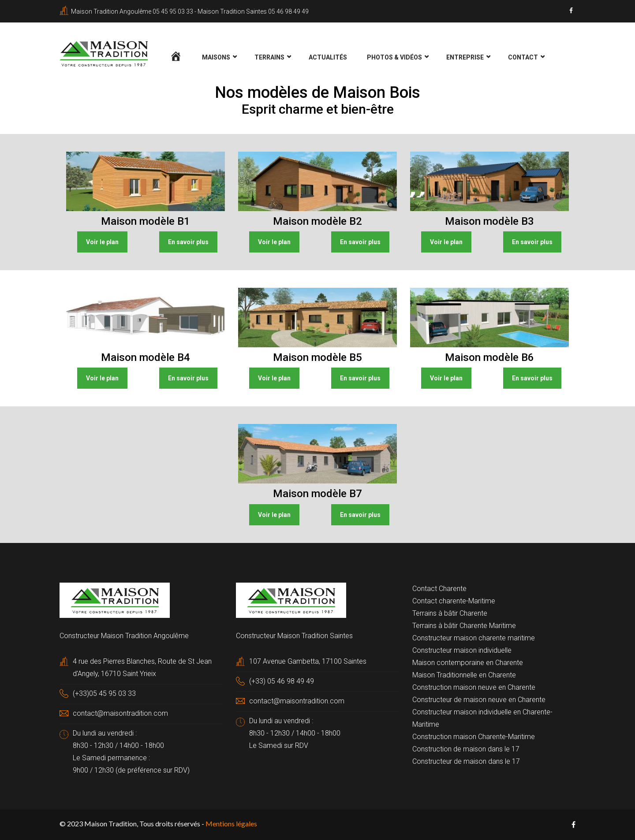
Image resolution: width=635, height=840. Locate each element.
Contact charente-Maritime (454, 601)
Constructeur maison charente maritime (474, 638)
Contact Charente (439, 589)
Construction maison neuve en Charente (474, 687)
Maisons (216, 57)
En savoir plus (188, 242)
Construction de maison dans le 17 (466, 749)
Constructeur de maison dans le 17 (466, 761)
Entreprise (465, 57)
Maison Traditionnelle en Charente (464, 675)
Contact (523, 57)
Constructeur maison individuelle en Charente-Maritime (482, 718)
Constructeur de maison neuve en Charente (479, 700)
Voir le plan (102, 242)
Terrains (269, 57)
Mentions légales (231, 823)
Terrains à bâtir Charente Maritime (464, 626)
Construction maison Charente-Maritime (474, 737)
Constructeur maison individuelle (462, 650)
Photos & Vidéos (394, 57)
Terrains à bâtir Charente (450, 613)
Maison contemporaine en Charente (468, 663)
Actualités (328, 57)
